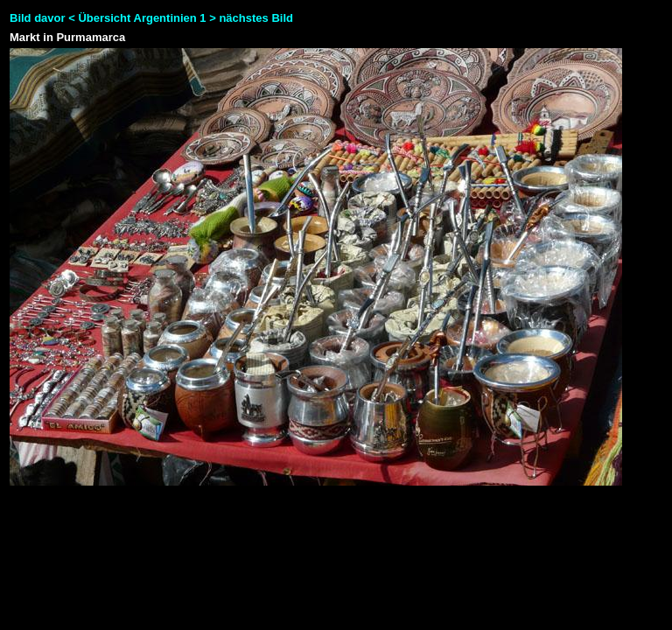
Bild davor (38, 18)
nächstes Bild (256, 18)
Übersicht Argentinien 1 (143, 18)
